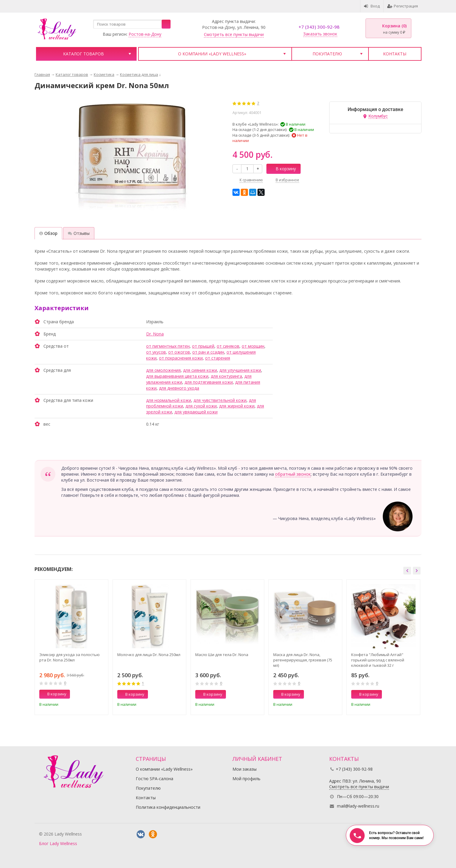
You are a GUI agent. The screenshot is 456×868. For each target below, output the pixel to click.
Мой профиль (246, 779)
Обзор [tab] (48, 233)
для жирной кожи (237, 406)
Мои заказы (245, 769)
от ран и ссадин (208, 352)
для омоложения (163, 370)
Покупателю (327, 54)
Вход (372, 6)
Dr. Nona (155, 334)
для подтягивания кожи (209, 382)
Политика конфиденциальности (168, 807)
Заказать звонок (320, 34)
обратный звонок (293, 474)
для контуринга (226, 376)
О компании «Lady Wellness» (212, 54)
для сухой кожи (201, 406)
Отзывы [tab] (79, 233)
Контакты (395, 54)
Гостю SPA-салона (154, 779)
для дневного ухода (179, 388)
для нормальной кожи (169, 400)
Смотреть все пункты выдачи (234, 34)
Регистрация (403, 6)
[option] (71, 647)
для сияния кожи (200, 370)
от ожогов (179, 352)
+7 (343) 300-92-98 (319, 27)
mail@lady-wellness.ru (358, 806)
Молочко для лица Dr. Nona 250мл (149, 655)
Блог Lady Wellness (58, 843)
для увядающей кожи (196, 412)
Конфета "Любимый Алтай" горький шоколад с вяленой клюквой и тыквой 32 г (378, 660)
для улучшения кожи (240, 370)
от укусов (156, 352)
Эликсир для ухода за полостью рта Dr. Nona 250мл (70, 657)
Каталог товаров (83, 54)
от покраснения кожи (181, 358)
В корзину (282, 169)
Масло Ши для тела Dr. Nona (222, 655)
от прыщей (203, 346)
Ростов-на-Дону (145, 34)
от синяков (228, 346)
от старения (218, 358)
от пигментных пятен (168, 346)
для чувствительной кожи (220, 400)
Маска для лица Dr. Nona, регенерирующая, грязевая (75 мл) (303, 660)
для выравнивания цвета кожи (177, 376)
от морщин (253, 346)
